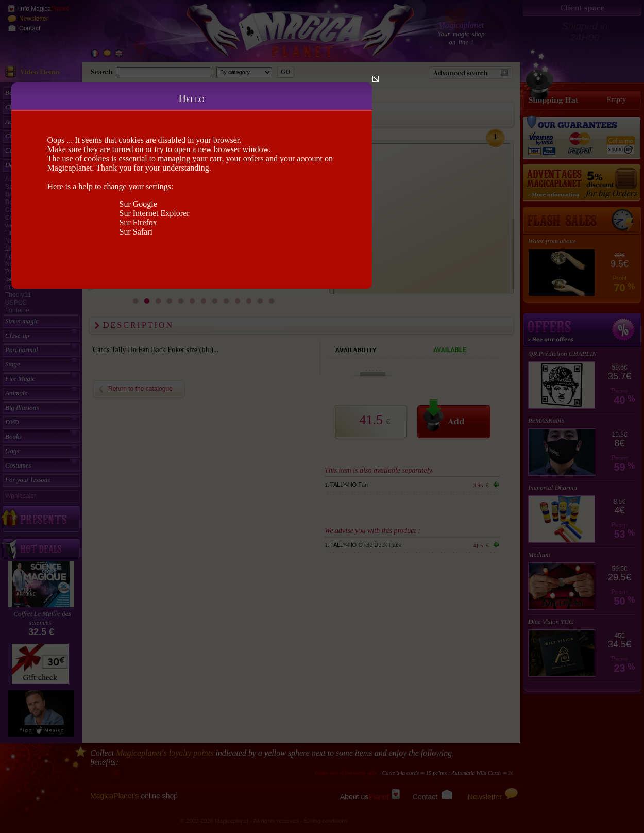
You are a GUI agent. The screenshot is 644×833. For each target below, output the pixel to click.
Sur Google (138, 204)
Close (376, 79)
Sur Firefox (138, 222)
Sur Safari (136, 232)
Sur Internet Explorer (155, 213)
